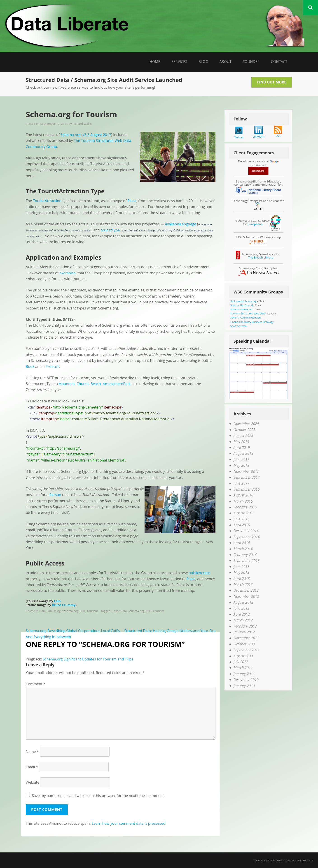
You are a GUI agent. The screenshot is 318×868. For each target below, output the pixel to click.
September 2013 (247, 561)
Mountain (66, 384)
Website (33, 782)
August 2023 (243, 436)
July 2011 (241, 662)
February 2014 (245, 555)
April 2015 (242, 525)
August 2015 (243, 513)
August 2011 (243, 656)
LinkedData (119, 611)
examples (68, 273)
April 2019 (242, 448)
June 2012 (241, 608)
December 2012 (246, 590)
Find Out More (272, 82)
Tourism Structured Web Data (248, 313)
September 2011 (247, 650)
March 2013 (243, 584)
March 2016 (243, 501)
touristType (110, 230)
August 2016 (243, 495)
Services (179, 62)
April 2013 (242, 579)
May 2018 (241, 465)
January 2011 (244, 674)
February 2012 (245, 626)
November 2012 (246, 596)
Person (55, 495)
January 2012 (244, 632)
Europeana (255, 224)
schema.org (70, 611)
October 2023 (244, 430)
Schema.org (70, 135)
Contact (279, 62)
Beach (96, 384)
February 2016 (245, 507)
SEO (82, 611)
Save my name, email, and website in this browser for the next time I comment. (98, 796)
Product (52, 367)
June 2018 (241, 459)
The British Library (261, 257)
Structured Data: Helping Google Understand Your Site (170, 631)
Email (32, 767)
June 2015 (241, 519)
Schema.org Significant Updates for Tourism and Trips (88, 659)
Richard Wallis (82, 124)
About (225, 62)
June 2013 (241, 567)
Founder (251, 62)
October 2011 (244, 644)
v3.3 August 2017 (97, 135)
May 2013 (241, 573)
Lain (57, 601)
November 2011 (246, 638)
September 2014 (247, 537)
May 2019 (241, 442)
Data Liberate (277, 860)
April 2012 (242, 614)
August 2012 (243, 602)
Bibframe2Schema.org (243, 301)
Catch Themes (307, 860)
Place (132, 201)
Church (83, 384)
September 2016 (247, 489)
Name (32, 752)
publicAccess (199, 573)
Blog (203, 62)
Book (30, 367)
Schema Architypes (242, 309)
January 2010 (244, 686)
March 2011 (243, 668)
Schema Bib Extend (242, 305)
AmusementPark (117, 384)
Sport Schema (238, 326)
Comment (36, 684)
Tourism (92, 611)
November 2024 (246, 424)
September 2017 (247, 477)
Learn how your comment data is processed (129, 823)
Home (155, 62)
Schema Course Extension (246, 317)
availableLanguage (181, 224)
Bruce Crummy (64, 605)
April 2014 (242, 543)
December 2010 (246, 680)
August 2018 (243, 453)
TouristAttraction (47, 201)
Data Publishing (50, 611)
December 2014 (246, 531)
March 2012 (243, 620)
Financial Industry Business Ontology (252, 322)
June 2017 (241, 483)
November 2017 (246, 471)
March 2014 (243, 549)
